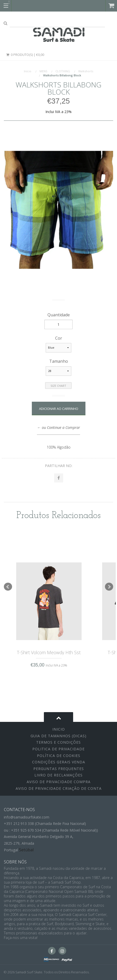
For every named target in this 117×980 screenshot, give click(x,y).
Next (109, 587)
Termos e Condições (59, 742)
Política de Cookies (59, 756)
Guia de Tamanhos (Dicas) (59, 736)
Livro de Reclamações (59, 775)
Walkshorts (86, 71)
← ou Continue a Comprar (58, 427)
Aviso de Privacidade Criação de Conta (59, 788)
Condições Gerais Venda (59, 762)
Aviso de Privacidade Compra (59, 782)
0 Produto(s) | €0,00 (25, 55)
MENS (43, 71)
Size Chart (58, 386)
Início (28, 71)
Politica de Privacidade (59, 749)
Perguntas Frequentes (59, 769)
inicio (59, 729)
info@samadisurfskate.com (27, 817)
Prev (8, 587)
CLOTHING (63, 71)
